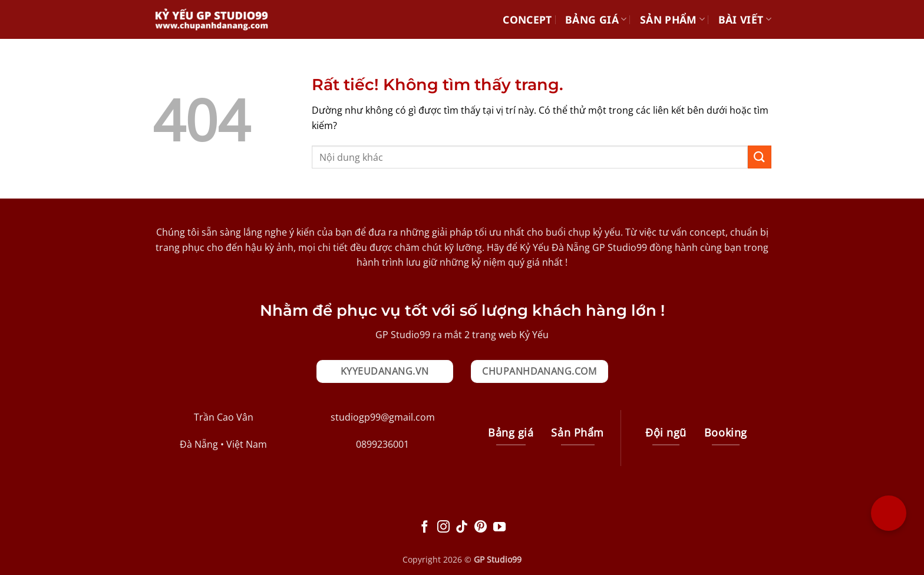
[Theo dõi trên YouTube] (499, 528)
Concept (527, 19)
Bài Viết (745, 19)
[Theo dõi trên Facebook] (425, 528)
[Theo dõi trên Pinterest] (481, 528)
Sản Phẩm (672, 19)
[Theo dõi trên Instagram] (443, 528)
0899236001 (382, 444)
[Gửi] (760, 157)
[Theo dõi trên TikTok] (462, 528)
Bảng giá (596, 19)
